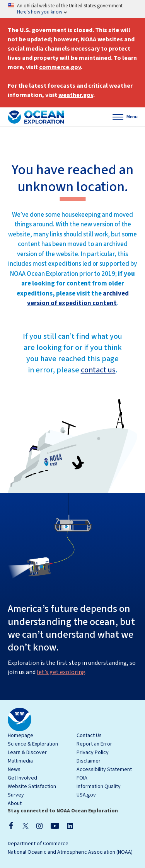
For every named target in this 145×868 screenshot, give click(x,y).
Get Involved (22, 778)
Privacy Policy (93, 752)
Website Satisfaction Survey (32, 791)
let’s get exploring (61, 672)
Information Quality (99, 786)
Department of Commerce (38, 844)
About (15, 803)
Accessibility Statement (104, 769)
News (14, 769)
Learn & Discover (27, 752)
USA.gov (86, 795)
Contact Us (89, 736)
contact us (98, 370)
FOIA (82, 778)
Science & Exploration (33, 744)
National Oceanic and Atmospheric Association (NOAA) (70, 852)
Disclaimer (89, 761)
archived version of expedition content (78, 299)
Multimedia (20, 761)
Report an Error (94, 744)
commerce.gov (60, 67)
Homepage (20, 736)
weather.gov (76, 95)
